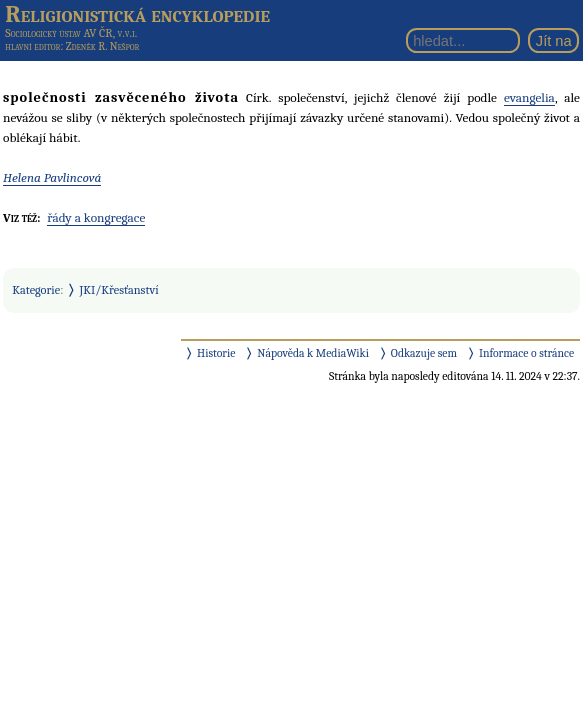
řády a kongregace (96, 217)
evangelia (529, 97)
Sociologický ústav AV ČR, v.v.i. (71, 33)
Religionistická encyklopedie (137, 14)
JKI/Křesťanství (119, 290)
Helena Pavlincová (52, 177)
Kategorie (36, 290)
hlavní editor (32, 46)
